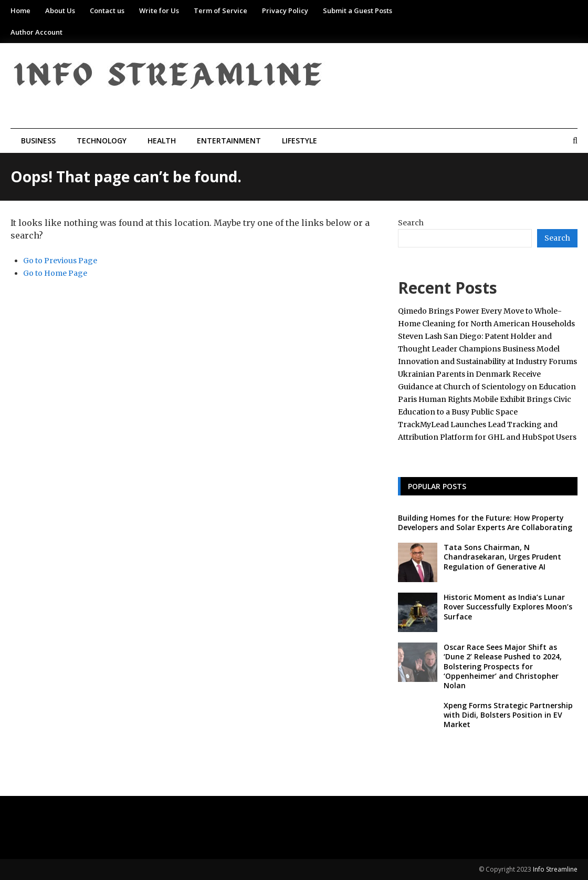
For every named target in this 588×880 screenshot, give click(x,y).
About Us (60, 11)
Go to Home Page (55, 273)
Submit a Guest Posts (358, 11)
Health (162, 141)
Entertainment (229, 141)
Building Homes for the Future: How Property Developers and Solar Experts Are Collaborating (485, 522)
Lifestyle (300, 141)
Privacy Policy (285, 11)
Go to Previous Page (60, 261)
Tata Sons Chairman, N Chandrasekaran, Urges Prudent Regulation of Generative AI (502, 557)
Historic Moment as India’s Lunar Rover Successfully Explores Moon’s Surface (508, 607)
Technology (102, 141)
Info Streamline (555, 869)
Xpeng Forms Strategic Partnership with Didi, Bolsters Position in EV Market (508, 715)
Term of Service (220, 11)
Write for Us (159, 11)
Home (20, 11)
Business (38, 141)
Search (411, 223)
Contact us (107, 11)
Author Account (36, 32)
